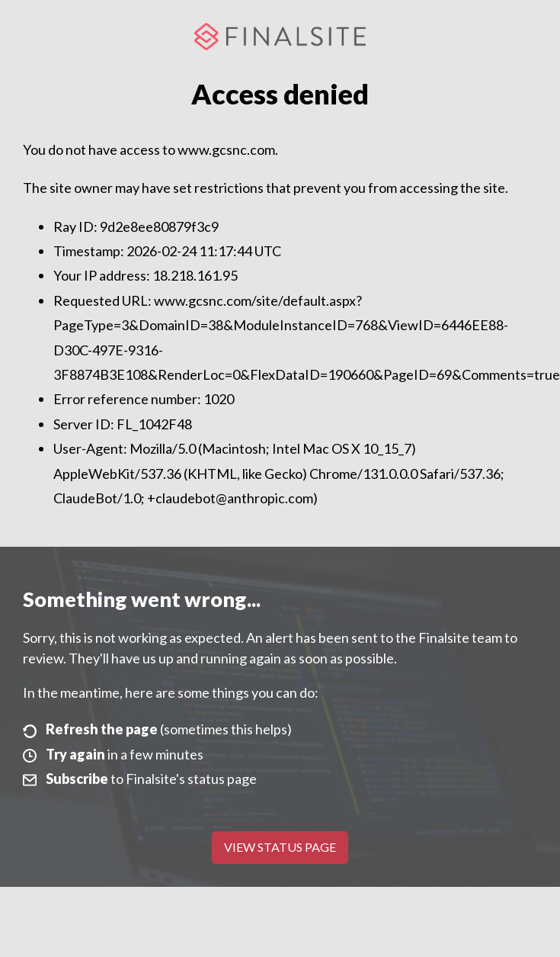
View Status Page (280, 847)
